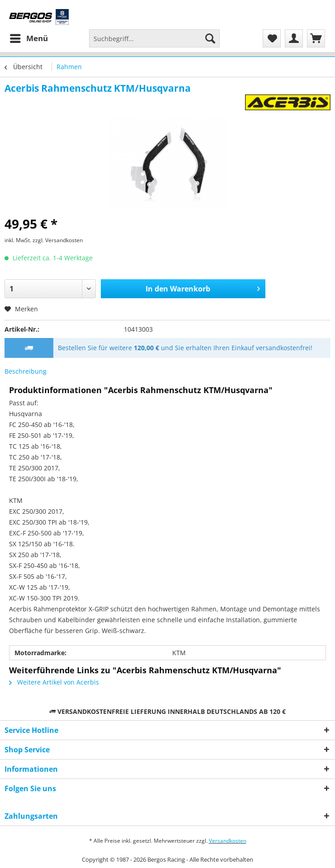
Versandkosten (228, 841)
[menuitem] (28, 38)
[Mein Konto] (294, 38)
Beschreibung (26, 371)
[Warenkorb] (316, 38)
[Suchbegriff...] (154, 38)
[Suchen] (210, 38)
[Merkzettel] (272, 38)
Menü (29, 37)
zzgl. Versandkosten (58, 240)
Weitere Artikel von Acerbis (54, 682)
